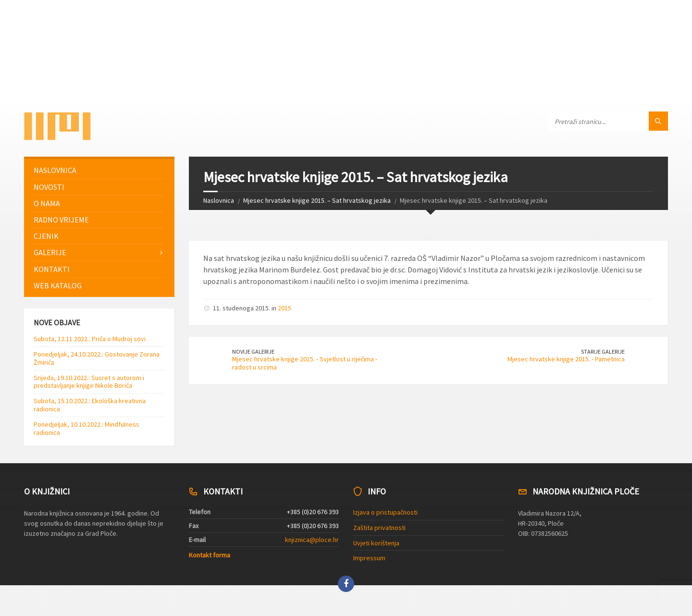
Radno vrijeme (61, 220)
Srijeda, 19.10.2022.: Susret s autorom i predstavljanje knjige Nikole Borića (89, 382)
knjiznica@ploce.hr (312, 540)
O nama (47, 203)
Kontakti (52, 269)
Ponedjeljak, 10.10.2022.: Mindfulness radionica (86, 428)
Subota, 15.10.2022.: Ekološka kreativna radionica (90, 405)
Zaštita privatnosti (379, 528)
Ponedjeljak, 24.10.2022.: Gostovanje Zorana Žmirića (97, 358)
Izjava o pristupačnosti (385, 512)
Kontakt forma (210, 555)
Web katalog (58, 285)
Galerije (50, 252)
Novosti (49, 187)
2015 (284, 308)
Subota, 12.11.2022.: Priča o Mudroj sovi (90, 339)
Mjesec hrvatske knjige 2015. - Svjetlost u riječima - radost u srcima (305, 363)
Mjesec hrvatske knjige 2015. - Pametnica (566, 359)
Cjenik (46, 236)
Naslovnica (219, 200)
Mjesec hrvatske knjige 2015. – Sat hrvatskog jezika (317, 200)
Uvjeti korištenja (376, 543)
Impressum (369, 558)
